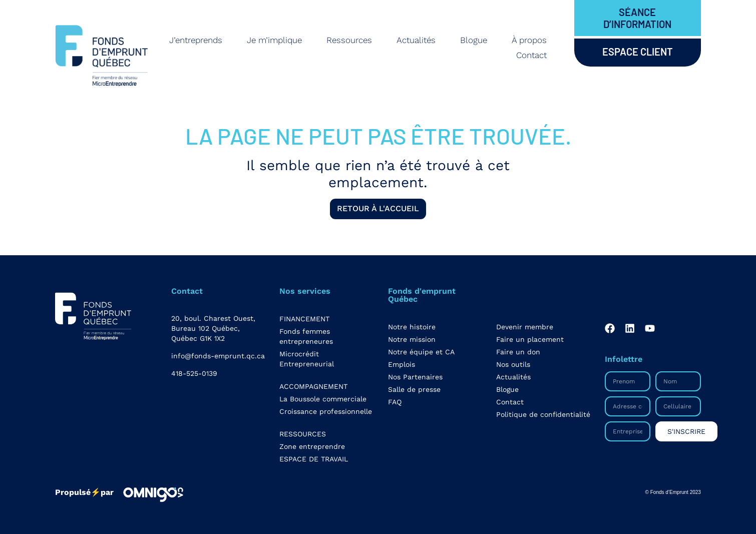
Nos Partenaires (415, 377)
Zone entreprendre (312, 446)
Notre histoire (412, 327)
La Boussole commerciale (323, 399)
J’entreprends (196, 40)
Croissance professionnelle (326, 411)
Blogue (474, 40)
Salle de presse (414, 389)
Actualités (416, 40)
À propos (529, 40)
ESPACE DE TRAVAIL (314, 459)
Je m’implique (274, 40)
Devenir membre (525, 327)
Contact (531, 55)
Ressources (349, 40)
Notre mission (412, 339)
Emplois (402, 364)
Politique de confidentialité (543, 414)
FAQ (395, 402)
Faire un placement (530, 339)
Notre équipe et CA (421, 352)
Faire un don (518, 352)
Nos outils (513, 364)
